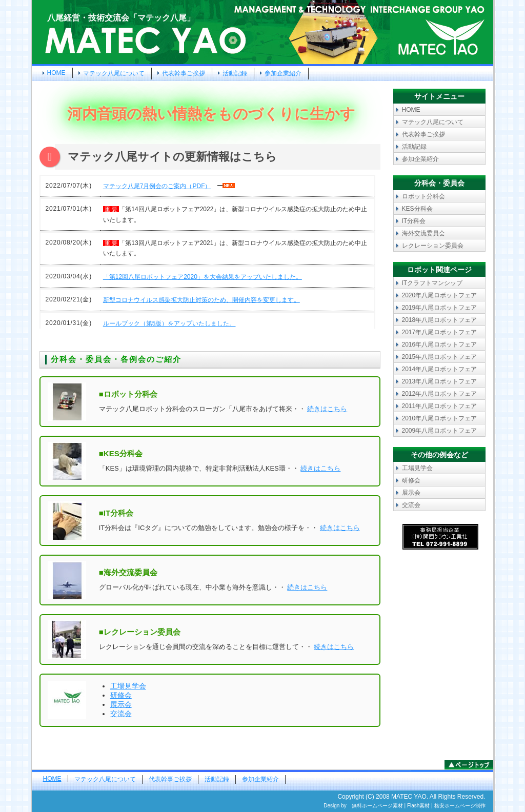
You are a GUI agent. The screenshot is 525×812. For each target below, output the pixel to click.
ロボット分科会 (423, 196)
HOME (56, 73)
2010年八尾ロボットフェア (440, 418)
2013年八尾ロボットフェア (440, 381)
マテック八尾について (114, 73)
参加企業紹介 (283, 73)
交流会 (121, 714)
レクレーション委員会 (433, 246)
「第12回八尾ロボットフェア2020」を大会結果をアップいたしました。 (203, 277)
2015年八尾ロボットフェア (440, 357)
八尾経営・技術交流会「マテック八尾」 (121, 18)
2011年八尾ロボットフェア (440, 406)
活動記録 (235, 73)
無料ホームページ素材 (377, 806)
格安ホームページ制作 (460, 806)
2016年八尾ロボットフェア (440, 344)
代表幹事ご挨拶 (184, 73)
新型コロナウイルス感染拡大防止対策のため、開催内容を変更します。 (201, 300)
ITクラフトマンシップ (432, 283)
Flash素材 (418, 806)
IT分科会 (414, 221)
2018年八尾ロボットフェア (440, 320)
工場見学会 (128, 686)
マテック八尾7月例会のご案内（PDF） (157, 186)
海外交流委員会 (423, 233)
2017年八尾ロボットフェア (440, 332)
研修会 (121, 695)
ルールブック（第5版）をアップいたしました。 (169, 323)
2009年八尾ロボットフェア (440, 431)
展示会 (121, 704)
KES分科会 (417, 209)
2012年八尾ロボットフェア (440, 394)
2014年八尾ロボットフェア (440, 369)
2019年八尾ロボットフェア (440, 308)
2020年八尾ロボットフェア (440, 295)
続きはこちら (327, 409)
